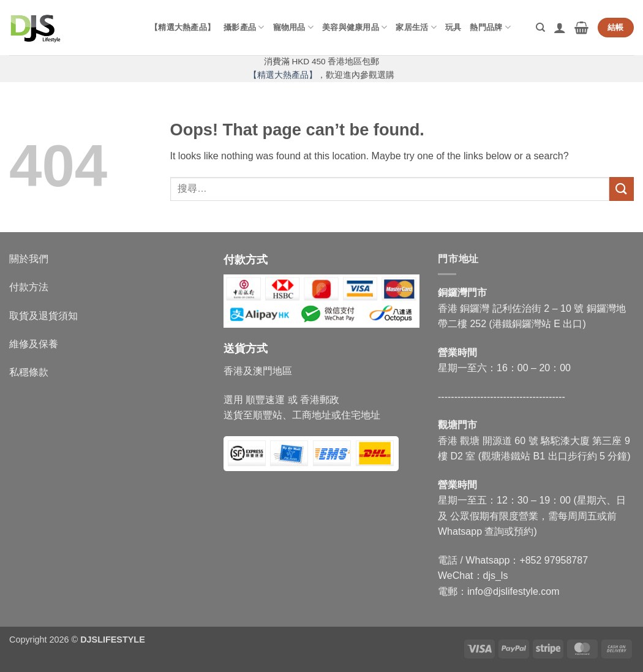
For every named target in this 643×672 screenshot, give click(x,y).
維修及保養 (34, 344)
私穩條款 (29, 372)
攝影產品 (244, 27)
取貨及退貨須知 (43, 316)
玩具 (453, 27)
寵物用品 (293, 27)
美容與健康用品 (355, 27)
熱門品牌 (490, 27)
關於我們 (29, 259)
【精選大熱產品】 (182, 27)
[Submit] (622, 189)
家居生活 (416, 27)
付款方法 (29, 287)
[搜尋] (540, 28)
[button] (560, 28)
